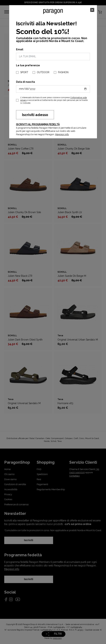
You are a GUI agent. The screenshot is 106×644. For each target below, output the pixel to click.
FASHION (63, 72)
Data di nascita (25, 82)
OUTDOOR (43, 72)
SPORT (24, 72)
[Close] (92, 10)
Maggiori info (62, 134)
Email (20, 49)
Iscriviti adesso (35, 115)
